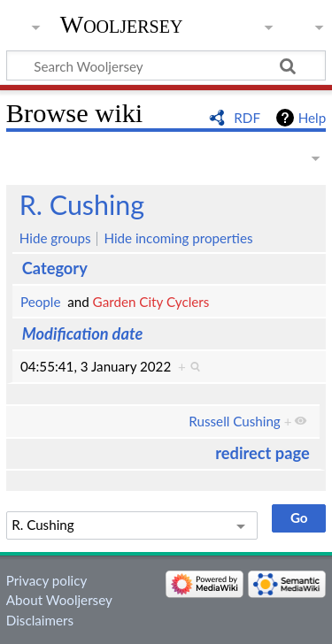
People (40, 302)
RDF (247, 118)
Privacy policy (46, 580)
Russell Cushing (234, 421)
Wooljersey (122, 24)
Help (312, 118)
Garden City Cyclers (151, 302)
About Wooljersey (59, 600)
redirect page (262, 453)
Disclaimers (40, 620)
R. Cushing (82, 204)
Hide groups (55, 238)
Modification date (83, 333)
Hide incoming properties (178, 238)
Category (55, 268)
